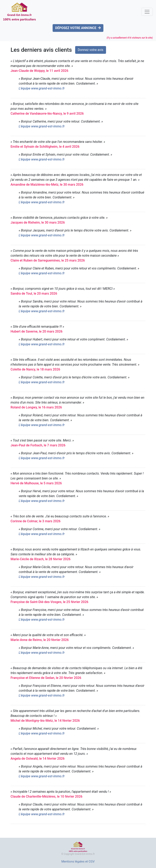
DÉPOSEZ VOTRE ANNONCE (78, 28)
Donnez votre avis (91, 50)
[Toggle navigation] (147, 12)
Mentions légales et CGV (78, 862)
